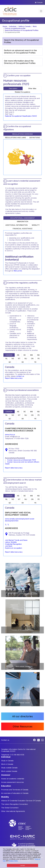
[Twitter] (39, 740)
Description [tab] (13, 88)
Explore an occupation (14, 548)
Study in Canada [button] (7, 761)
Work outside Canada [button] (9, 771)
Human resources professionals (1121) (22, 460)
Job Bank (9, 546)
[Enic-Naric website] (22, 837)
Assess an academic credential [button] (13, 779)
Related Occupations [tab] (22, 92)
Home (5, 26)
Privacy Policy (13, 861)
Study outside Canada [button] (9, 768)
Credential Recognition (13, 544)
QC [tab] (10, 362)
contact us (20, 376)
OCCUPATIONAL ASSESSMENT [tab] (22, 218)
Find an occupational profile (15, 28)
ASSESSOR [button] (6, 775)
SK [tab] (23, 362)
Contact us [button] (5, 740)
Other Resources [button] (23, 726)
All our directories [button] (22, 716)
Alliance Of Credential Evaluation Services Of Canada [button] (21, 801)
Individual (13, 26)
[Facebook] (35, 740)
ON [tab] (32, 359)
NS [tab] (13, 359)
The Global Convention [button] (10, 808)
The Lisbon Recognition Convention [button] (14, 804)
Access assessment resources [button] (12, 782)
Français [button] (40, 2)
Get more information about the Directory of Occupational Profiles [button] (20, 62)
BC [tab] (25, 355)
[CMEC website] (22, 827)
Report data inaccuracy (14, 378)
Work (35, 26)
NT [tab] (19, 359)
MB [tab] (31, 355)
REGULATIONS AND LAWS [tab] (16, 138)
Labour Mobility (11, 542)
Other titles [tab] (32, 88)
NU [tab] (26, 359)
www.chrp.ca (10, 435)
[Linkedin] (42, 740)
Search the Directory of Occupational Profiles (22, 30)
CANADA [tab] (9, 355)
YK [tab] (35, 362)
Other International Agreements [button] (13, 811)
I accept (22, 865)
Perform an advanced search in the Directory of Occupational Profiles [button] (20, 52)
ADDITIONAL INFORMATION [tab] (17, 225)
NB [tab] (38, 355)
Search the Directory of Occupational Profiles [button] (21, 41)
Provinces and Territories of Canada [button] (15, 790)
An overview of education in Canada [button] (15, 793)
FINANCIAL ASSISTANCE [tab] (23, 229)
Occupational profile (12, 32)
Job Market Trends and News (16, 540)
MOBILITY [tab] (36, 225)
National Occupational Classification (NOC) (21, 116)
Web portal (18, 271)
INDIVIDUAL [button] (6, 757)
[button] (10, 11)
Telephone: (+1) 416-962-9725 (13, 755)
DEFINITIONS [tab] (35, 138)
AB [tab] (18, 355)
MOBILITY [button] (5, 797)
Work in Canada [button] (7, 764)
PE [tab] (39, 359)
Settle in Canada (25, 26)
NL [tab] (6, 359)
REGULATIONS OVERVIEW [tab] (22, 134)
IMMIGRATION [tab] (23, 222)
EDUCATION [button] (6, 786)
